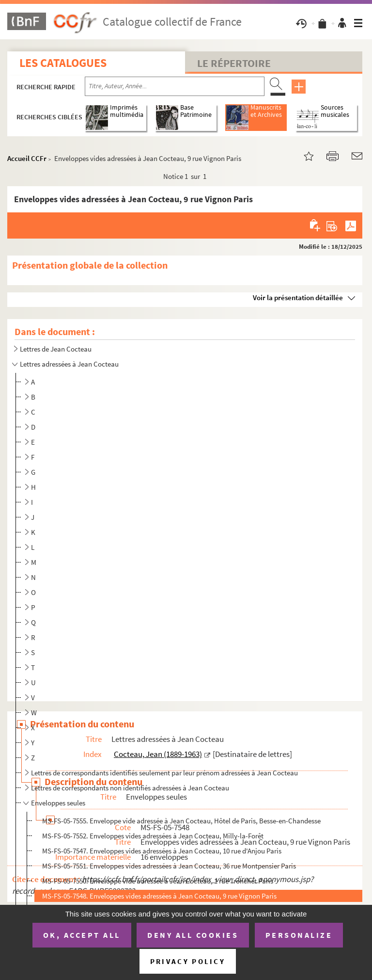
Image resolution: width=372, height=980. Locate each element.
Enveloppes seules (58, 803)
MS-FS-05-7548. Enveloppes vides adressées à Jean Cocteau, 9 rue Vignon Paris (159, 896)
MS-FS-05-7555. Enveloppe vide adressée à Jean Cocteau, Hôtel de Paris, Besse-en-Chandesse (181, 821)
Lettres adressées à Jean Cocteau (69, 364)
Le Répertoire (234, 63)
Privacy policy (188, 961)
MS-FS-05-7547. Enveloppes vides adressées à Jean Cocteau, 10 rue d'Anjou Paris (162, 851)
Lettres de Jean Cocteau (56, 349)
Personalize (299, 935)
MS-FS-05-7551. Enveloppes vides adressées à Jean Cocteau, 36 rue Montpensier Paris (169, 866)
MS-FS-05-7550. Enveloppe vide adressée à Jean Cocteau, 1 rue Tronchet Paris (158, 881)
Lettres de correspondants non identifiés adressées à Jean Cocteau (130, 788)
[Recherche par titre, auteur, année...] (175, 86)
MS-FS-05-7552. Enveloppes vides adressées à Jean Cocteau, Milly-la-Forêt (153, 836)
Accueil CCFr (27, 158)
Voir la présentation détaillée (298, 297)
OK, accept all (82, 935)
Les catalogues (63, 63)
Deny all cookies (193, 935)
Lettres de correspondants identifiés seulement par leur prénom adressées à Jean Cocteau (164, 773)
